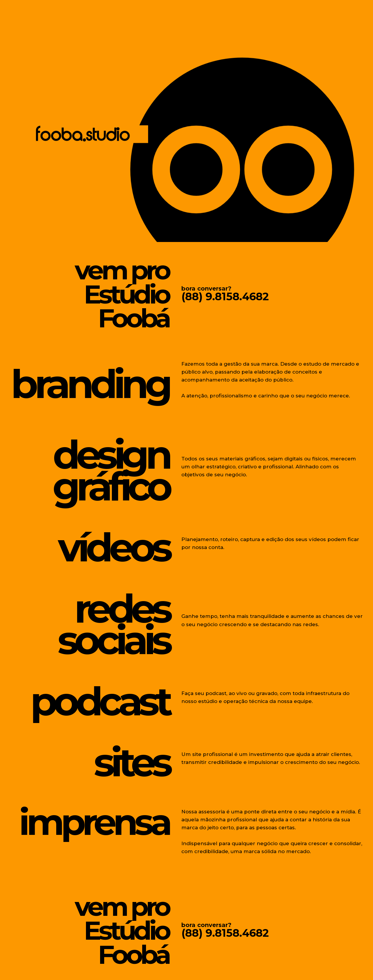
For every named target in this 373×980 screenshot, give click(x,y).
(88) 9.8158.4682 (225, 296)
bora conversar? (206, 288)
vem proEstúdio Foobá (115, 293)
